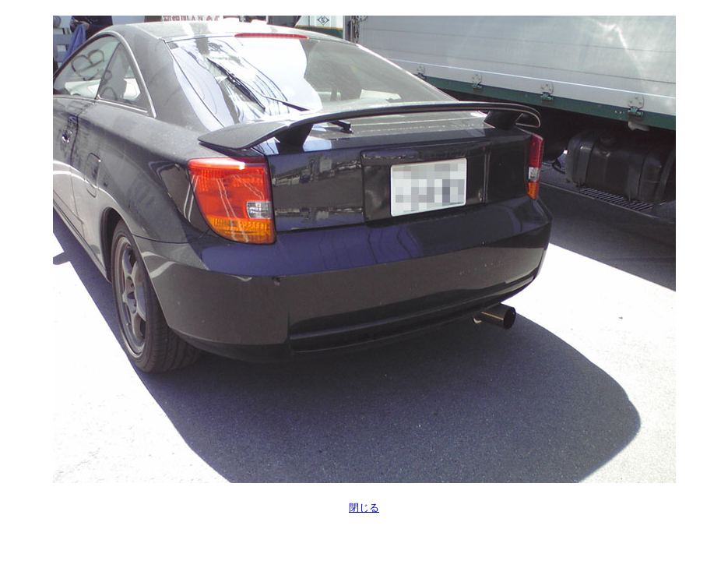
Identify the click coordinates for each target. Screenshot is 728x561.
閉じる (364, 508)
